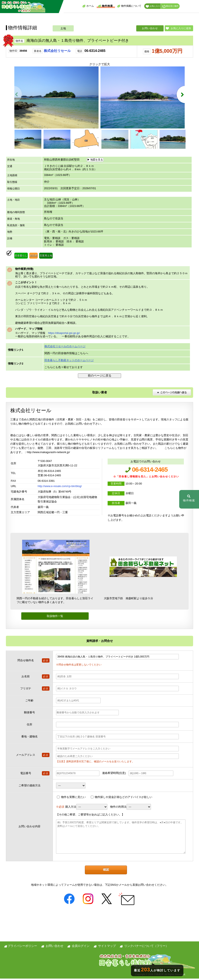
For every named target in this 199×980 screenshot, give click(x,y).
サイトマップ (107, 947)
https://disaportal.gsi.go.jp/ (64, 334)
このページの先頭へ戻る (172, 394)
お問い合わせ (150, 28)
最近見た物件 (170, 6)
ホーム (88, 6)
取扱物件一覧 (55, 617)
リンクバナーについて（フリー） (146, 947)
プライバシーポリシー (22, 947)
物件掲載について (129, 6)
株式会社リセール (57, 51)
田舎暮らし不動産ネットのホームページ (69, 361)
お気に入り (153, 6)
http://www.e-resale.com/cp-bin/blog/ (60, 488)
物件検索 (105, 6)
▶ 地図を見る (95, 161)
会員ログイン (81, 947)
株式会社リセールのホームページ (65, 348)
